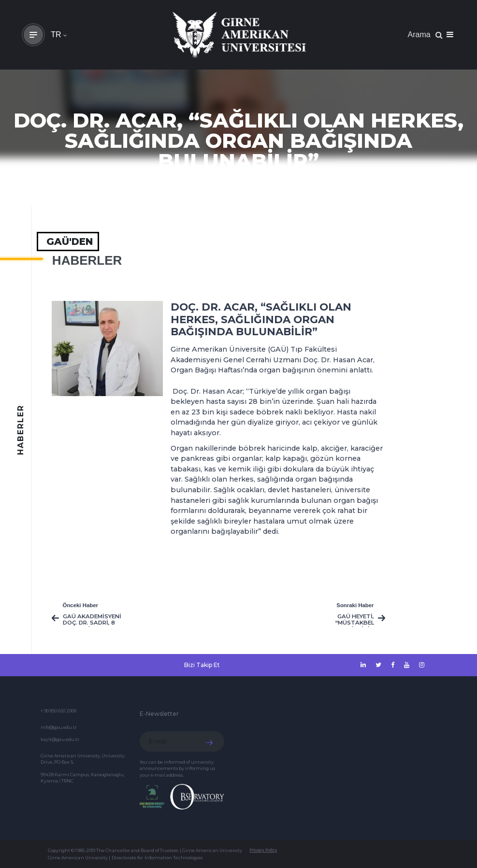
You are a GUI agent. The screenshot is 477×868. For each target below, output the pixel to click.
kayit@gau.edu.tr (60, 739)
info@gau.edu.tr (59, 727)
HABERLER (87, 260)
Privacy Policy (263, 850)
